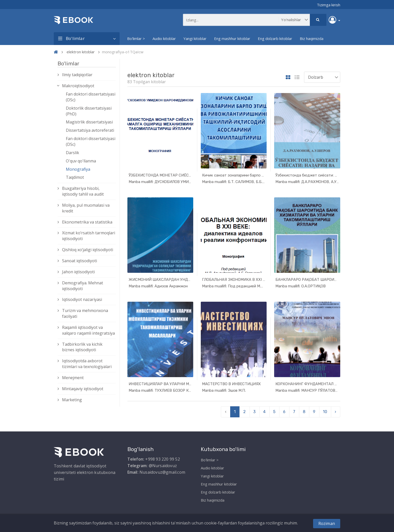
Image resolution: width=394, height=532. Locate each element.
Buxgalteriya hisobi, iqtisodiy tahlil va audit (83, 191)
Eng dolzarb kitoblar (275, 38)
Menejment (73, 378)
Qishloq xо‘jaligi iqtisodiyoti (88, 250)
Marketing (72, 400)
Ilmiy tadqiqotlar (77, 75)
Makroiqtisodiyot (78, 86)
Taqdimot (75, 177)
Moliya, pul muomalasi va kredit (86, 208)
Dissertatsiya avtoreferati (90, 130)
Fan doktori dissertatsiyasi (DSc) (91, 97)
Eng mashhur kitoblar (232, 38)
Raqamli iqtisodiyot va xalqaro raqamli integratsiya (88, 330)
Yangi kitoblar (195, 38)
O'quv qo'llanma (81, 161)
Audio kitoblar (164, 38)
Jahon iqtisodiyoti (78, 272)
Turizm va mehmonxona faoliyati (85, 313)
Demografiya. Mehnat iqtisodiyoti (83, 286)
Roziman (327, 523)
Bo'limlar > (136, 38)
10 (325, 410)
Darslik (72, 153)
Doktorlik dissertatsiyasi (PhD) (89, 111)
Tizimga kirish (329, 5)
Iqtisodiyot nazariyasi (82, 299)
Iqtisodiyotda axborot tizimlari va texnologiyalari (87, 364)
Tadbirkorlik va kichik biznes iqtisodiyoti (82, 347)
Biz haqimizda (312, 38)
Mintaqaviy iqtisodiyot (83, 389)
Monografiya (78, 169)
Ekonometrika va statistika (87, 222)
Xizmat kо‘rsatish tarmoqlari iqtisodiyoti (89, 236)
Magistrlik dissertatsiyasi (89, 122)
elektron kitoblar (81, 52)
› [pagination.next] (335, 410)
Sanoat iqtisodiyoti (80, 261)
